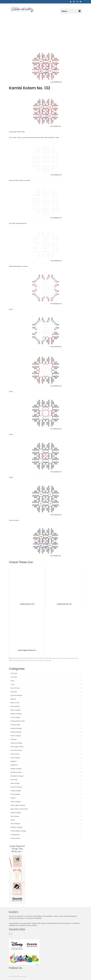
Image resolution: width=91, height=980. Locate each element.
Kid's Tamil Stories (16, 750)
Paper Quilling (15, 783)
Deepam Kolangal (16, 728)
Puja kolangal (22, 661)
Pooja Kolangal (15, 794)
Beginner (13, 699)
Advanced (14, 692)
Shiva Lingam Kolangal (18, 805)
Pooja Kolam (72, 658)
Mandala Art (14, 765)
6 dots (12, 681)
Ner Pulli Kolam (65, 658)
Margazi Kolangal (16, 769)
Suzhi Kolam (48, 661)
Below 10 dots (15, 703)
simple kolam (42, 661)
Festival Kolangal (16, 732)
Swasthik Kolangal (16, 827)
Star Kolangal (15, 816)
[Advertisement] (45, 29)
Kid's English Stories (17, 747)
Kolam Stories (15, 754)
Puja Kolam (16, 661)
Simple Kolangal (16, 813)
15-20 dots (14, 677)
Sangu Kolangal (15, 802)
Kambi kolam (39, 658)
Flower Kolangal (16, 736)
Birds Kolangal (15, 706)
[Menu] (71, 11)
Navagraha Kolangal (17, 776)
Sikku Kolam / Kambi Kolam (32, 661)
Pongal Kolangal (16, 791)
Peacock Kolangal (16, 787)
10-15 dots (14, 673)
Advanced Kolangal (18, 658)
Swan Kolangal (15, 824)
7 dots (12, 684)
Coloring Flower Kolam (18, 721)
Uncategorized (15, 835)
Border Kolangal (16, 710)
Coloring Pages (15, 725)
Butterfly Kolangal (16, 714)
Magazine (14, 761)
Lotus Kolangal (15, 758)
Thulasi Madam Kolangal (18, 831)
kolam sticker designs (48, 658)
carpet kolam (26, 658)
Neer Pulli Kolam (57, 658)
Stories (13, 820)
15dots (11, 658)
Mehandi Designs (16, 772)
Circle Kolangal (15, 717)
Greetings (14, 739)
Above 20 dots (15, 688)
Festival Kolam (33, 658)
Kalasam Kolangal (16, 743)
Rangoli (13, 798)
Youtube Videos (15, 838)
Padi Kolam (14, 780)
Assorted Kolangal (16, 695)
